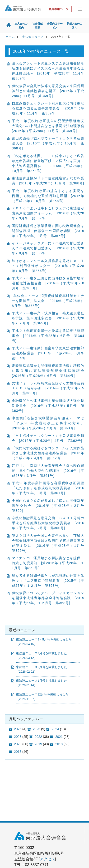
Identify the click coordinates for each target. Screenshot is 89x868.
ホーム (10, 37)
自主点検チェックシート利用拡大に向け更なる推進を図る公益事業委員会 (48, 108)
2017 (18, 752)
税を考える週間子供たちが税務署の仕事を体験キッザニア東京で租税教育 (48, 581)
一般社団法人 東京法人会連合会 (23, 8)
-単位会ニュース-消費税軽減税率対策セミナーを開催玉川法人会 (48, 301)
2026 (18, 729)
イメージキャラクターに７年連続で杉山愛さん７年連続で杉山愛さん (48, 248)
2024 (55, 729)
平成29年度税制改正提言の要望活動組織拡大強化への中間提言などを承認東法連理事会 (50, 126)
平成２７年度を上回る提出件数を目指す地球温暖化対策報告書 (48, 283)
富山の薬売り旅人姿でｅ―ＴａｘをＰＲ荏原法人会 (48, 143)
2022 (38, 737)
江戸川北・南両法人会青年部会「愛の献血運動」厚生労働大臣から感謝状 (48, 471)
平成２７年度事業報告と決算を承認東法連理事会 (48, 336)
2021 (59, 737)
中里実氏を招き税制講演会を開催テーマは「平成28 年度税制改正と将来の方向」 (50, 423)
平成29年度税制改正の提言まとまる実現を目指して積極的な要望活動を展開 (48, 196)
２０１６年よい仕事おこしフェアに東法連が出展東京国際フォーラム (48, 213)
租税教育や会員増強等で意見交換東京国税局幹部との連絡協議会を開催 (48, 91)
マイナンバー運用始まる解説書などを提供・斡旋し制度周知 (48, 563)
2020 (18, 744)
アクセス (47, 859)
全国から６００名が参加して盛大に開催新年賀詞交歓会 (50, 506)
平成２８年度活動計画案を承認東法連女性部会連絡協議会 (50, 353)
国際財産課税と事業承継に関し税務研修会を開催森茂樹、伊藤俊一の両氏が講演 (48, 231)
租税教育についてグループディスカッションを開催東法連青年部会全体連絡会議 (48, 598)
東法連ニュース (33, 37)
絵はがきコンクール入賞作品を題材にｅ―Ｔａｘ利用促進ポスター (48, 266)
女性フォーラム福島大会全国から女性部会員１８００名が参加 (48, 388)
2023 (18, 737)
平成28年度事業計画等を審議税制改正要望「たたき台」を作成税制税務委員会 (48, 488)
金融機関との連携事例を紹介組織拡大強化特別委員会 (48, 406)
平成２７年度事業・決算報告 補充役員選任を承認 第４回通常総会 (48, 318)
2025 (36, 729)
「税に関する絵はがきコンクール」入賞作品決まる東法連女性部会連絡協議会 (48, 453)
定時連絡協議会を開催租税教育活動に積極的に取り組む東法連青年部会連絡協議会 (50, 371)
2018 (59, 744)
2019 (38, 744)
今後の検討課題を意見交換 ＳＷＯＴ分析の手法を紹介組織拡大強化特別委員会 (48, 523)
